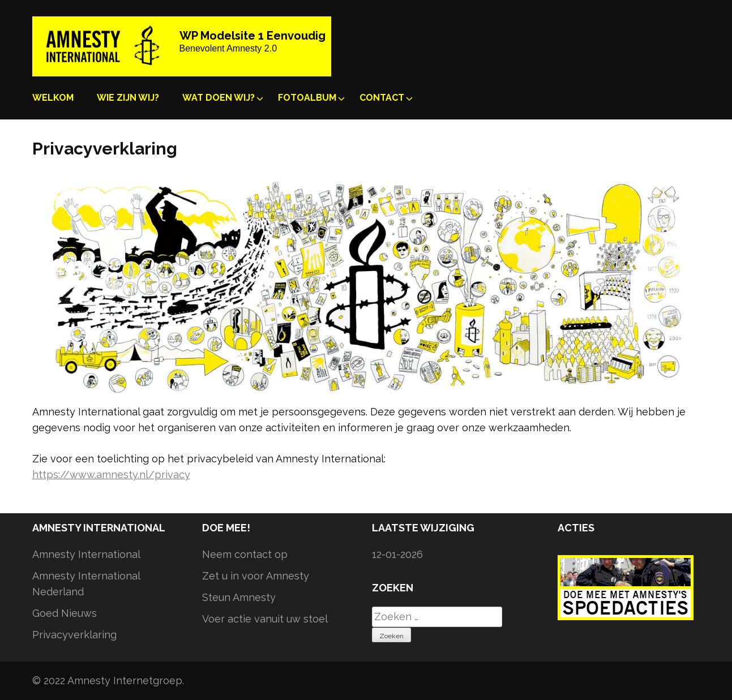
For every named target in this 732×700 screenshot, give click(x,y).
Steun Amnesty (239, 597)
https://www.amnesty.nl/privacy (111, 474)
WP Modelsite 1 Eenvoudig (252, 36)
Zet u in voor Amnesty (256, 576)
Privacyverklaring (74, 635)
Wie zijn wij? (128, 98)
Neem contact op (245, 554)
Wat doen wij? (219, 98)
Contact (382, 98)
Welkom (53, 98)
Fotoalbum (307, 98)
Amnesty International (86, 554)
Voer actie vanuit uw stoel (265, 619)
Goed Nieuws (65, 613)
